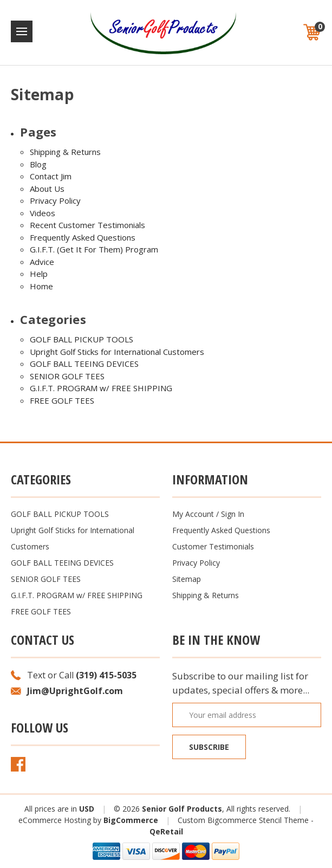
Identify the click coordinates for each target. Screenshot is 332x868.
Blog (38, 164)
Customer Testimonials (213, 546)
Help (39, 274)
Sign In (233, 514)
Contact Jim (51, 176)
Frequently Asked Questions (83, 237)
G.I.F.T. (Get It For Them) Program (94, 249)
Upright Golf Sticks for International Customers (117, 352)
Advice (42, 262)
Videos (43, 213)
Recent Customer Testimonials (87, 225)
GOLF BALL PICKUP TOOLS (82, 339)
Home (41, 286)
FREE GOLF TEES (62, 400)
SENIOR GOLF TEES (67, 376)
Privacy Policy (55, 200)
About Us (47, 189)
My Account (193, 514)
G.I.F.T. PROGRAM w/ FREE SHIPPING (101, 388)
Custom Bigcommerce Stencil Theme (243, 820)
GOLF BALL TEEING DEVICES (84, 364)
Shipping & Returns (65, 152)
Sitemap (187, 579)
